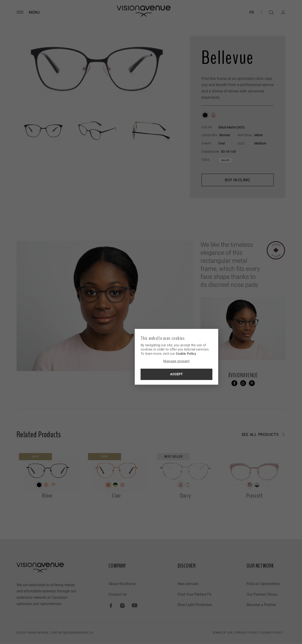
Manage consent (151, 361)
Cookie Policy (161, 354)
